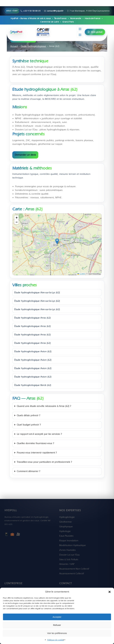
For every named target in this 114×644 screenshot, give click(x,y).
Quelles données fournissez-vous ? (35, 443)
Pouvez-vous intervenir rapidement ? (37, 453)
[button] (110, 592)
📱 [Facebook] (6, 534)
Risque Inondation (69, 541)
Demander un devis (25, 155)
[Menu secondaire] (80, 29)
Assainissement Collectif (72, 574)
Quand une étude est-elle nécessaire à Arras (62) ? (44, 406)
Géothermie (65, 522)
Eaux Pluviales (66, 536)
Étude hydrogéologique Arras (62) (32, 318)
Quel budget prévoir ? (29, 425)
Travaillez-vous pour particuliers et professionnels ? (44, 462)
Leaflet (81, 274)
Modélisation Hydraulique (73, 545)
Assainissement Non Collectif (74, 569)
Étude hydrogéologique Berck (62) (33, 385)
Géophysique (66, 527)
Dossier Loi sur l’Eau (69, 555)
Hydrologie (65, 531)
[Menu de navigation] (80, 35)
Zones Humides (67, 550)
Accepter (57, 617)
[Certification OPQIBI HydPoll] (43, 32)
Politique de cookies (56, 640)
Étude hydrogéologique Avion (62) (33, 351)
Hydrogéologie (67, 517)
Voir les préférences (57, 633)
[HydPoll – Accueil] (22, 32)
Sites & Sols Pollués (69, 559)
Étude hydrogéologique (33, 46)
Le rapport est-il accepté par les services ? (39, 434)
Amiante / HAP (67, 564)
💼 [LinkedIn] (12, 534)
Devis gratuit (95, 32)
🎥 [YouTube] (18, 534)
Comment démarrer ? (28, 471)
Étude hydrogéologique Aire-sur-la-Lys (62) (37, 293)
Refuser (57, 625)
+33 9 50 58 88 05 (94, 11)
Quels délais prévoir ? (28, 415)
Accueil (14, 46)
